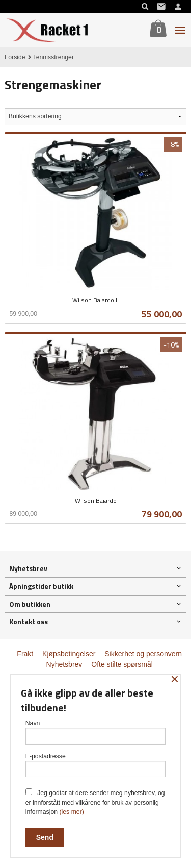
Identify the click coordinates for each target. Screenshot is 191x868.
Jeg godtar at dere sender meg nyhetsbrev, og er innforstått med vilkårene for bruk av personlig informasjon (95, 802)
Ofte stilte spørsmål (122, 664)
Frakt (25, 654)
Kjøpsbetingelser (69, 654)
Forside (15, 57)
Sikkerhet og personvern (143, 654)
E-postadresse (96, 765)
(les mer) (71, 812)
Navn (96, 732)
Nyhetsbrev (64, 664)
